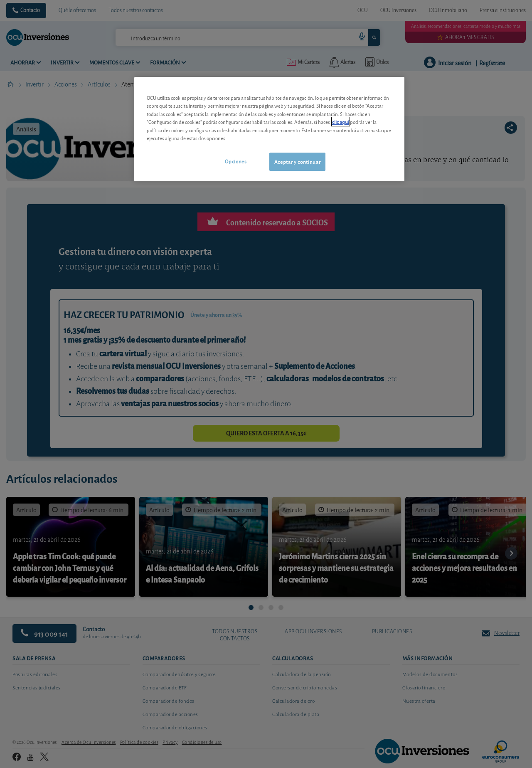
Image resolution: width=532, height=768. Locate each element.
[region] (269, 129)
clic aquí (341, 122)
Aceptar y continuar (297, 162)
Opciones (236, 161)
